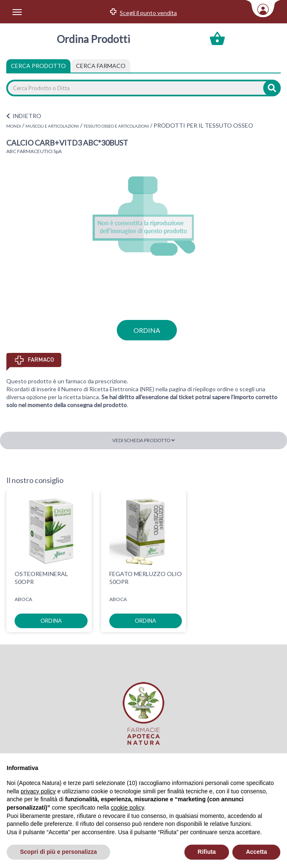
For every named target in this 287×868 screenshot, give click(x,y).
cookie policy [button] (127, 808)
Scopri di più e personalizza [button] (58, 852)
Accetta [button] (256, 852)
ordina (147, 330)
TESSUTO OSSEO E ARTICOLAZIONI (116, 126)
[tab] (101, 66)
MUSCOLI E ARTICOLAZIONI (52, 126)
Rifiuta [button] (207, 852)
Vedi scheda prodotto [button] (143, 440)
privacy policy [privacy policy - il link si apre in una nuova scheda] (38, 791)
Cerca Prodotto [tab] (38, 66)
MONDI (14, 126)
